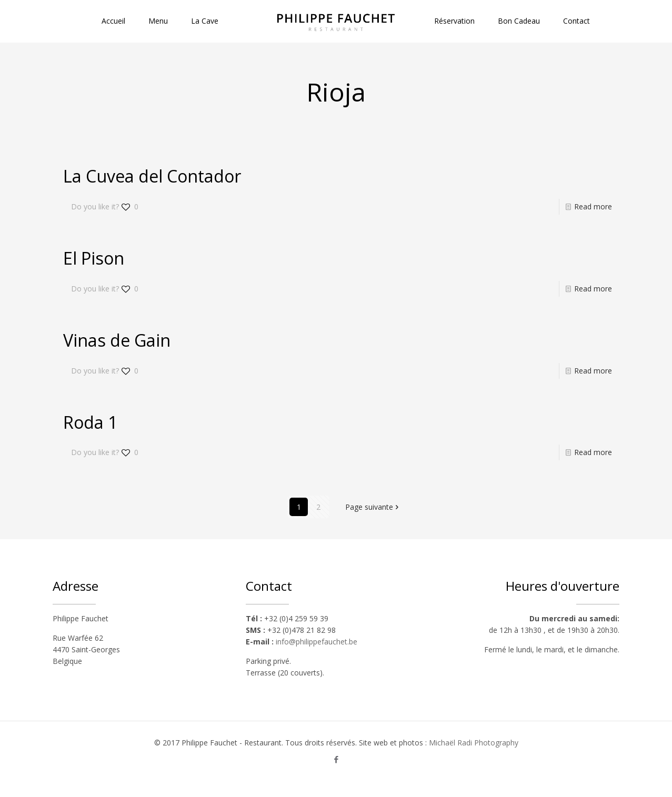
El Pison (94, 258)
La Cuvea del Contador (152, 176)
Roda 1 (90, 422)
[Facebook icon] (336, 759)
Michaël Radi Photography (474, 743)
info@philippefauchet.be (317, 642)
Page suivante (373, 507)
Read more (593, 206)
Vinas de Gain (117, 340)
